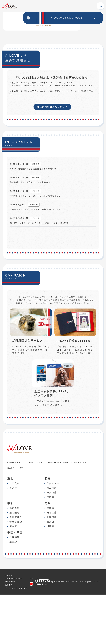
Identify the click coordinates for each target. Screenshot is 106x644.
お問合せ (9, 625)
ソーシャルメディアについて (16, 637)
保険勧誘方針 (11, 631)
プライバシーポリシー (14, 628)
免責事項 (9, 634)
